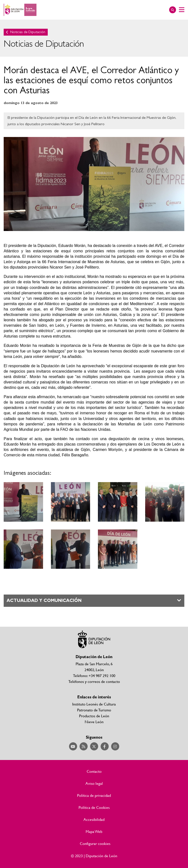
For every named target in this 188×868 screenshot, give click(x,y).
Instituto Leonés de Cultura (94, 704)
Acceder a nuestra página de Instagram (115, 746)
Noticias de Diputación (28, 32)
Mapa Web (94, 831)
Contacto (94, 771)
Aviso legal (94, 783)
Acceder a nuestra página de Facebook (105, 746)
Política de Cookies (94, 807)
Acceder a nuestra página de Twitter (94, 746)
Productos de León (94, 716)
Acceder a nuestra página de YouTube (73, 746)
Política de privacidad (94, 795)
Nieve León (94, 722)
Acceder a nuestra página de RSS (84, 746)
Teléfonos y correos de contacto (94, 681)
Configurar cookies (95, 843)
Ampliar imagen (23, 502)
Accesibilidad (94, 819)
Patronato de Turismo (94, 710)
